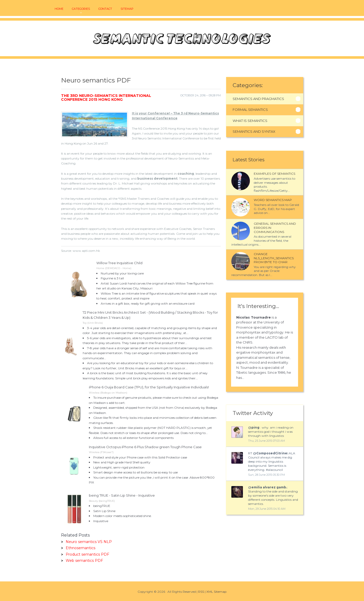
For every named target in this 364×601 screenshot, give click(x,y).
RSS (201, 592)
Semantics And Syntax (254, 131)
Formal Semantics (250, 110)
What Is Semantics (250, 121)
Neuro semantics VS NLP (89, 542)
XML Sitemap (216, 592)
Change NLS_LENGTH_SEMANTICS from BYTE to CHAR (274, 258)
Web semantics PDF (84, 561)
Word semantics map (273, 200)
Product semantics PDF (87, 554)
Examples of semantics (274, 174)
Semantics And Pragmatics (258, 99)
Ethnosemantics (81, 548)
